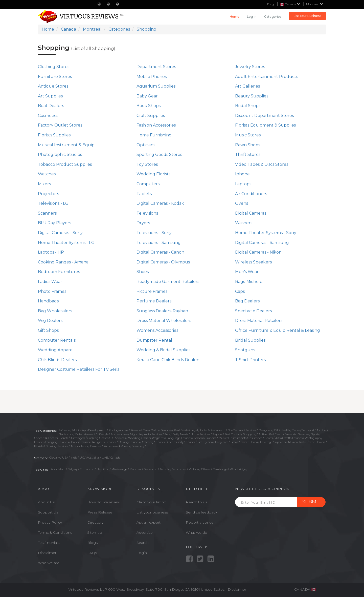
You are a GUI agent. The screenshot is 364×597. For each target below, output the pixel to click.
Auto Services (153, 434)
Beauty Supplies (252, 96)
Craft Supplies (151, 116)
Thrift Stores (248, 155)
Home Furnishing (154, 135)
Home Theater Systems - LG (66, 243)
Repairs (218, 434)
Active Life (266, 434)
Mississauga (119, 469)
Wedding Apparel (56, 350)
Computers (148, 184)
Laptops (243, 184)
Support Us (48, 512)
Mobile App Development (89, 430)
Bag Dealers (247, 301)
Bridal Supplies (250, 340)
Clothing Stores (54, 67)
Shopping (250, 434)
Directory (95, 522)
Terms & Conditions (55, 532)
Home (235, 17)
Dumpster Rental (154, 340)
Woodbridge (238, 469)
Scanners (47, 213)
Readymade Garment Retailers (168, 282)
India (74, 458)
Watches (47, 174)
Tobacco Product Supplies (65, 164)
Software (64, 430)
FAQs (92, 553)
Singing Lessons (58, 442)
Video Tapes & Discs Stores (262, 164)
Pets (167, 434)
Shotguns (245, 350)
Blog (271, 4)
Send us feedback (202, 512)
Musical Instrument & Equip (66, 145)
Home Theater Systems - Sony (266, 233)
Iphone (242, 174)
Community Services (181, 442)
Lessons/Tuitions (205, 438)
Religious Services (104, 442)
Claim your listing (151, 502)
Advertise (145, 532)
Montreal (315, 4)
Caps (240, 291)
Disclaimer (47, 553)
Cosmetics (48, 116)
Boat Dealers (51, 106)
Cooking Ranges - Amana (63, 262)
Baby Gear (147, 96)
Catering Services (154, 442)
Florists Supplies (54, 135)
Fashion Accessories (156, 125)
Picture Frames (152, 291)
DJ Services (118, 438)
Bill (276, 430)
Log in (252, 17)
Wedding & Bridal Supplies (163, 350)
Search (143, 543)
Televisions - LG (53, 203)
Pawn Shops (248, 145)
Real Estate (181, 430)
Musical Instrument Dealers (307, 442)
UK (82, 458)
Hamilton (103, 469)
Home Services (200, 434)
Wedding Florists (153, 174)
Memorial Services (297, 434)
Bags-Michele (249, 282)
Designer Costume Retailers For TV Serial (79, 369)
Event (279, 434)
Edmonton (87, 469)
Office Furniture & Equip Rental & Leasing (278, 330)
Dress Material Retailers (259, 321)
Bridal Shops (248, 106)
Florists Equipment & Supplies (265, 125)
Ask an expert (149, 522)
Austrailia (93, 458)
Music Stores (248, 135)
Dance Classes (81, 442)
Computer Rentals (57, 340)
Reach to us (196, 502)
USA (65, 458)
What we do (197, 532)
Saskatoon (151, 469)
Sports (269, 438)
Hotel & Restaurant (213, 430)
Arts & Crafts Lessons (289, 438)
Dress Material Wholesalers (164, 321)
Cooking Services (57, 446)
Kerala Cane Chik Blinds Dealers (168, 360)
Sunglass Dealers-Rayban (162, 311)
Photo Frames (52, 291)
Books (234, 442)
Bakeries (96, 446)
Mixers (44, 184)
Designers (265, 430)
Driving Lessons (129, 442)
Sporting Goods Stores (159, 155)
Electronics (66, 434)
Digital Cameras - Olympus (163, 262)
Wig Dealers (50, 321)
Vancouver (179, 469)
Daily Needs (180, 434)
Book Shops (149, 106)
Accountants (79, 446)
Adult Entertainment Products (267, 77)
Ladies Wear (50, 282)
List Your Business (307, 16)
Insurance (256, 438)
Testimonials (49, 543)
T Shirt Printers (250, 360)
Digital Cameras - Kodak (160, 203)
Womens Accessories (157, 330)
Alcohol (322, 430)
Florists (39, 446)
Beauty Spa (205, 442)
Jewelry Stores (250, 67)
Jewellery (138, 446)
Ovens (242, 203)
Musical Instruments (233, 438)
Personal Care (140, 430)
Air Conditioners (251, 194)
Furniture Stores (55, 77)
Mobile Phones (152, 77)
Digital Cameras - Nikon (258, 252)
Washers (244, 223)
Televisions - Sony (154, 233)
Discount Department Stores (264, 116)
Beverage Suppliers (273, 442)
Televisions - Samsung (159, 243)
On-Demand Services (242, 430)
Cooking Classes (98, 438)
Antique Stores (53, 86)
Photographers (119, 430)
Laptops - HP (51, 252)
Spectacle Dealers (253, 311)
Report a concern (201, 522)
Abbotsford (58, 469)
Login (142, 553)
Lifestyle (103, 434)
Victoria (194, 469)
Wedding (134, 438)
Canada (115, 458)
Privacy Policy (50, 522)
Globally (55, 458)
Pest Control (233, 434)
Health (285, 430)
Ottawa (206, 469)
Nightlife (136, 434)
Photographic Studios (60, 155)
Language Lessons (179, 438)
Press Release (100, 512)
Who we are (49, 563)
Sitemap (95, 532)
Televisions (147, 213)
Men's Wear (247, 272)
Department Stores (156, 67)
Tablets (144, 194)
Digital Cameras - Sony (60, 233)
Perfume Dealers (154, 301)
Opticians (146, 145)
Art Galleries (247, 86)
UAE (105, 458)
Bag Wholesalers (55, 311)
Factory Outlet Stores (60, 125)
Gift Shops (48, 330)
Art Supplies (50, 96)
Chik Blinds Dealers (57, 360)
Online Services (161, 430)
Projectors (48, 194)
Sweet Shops (249, 442)
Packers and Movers (117, 446)
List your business (152, 512)
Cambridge (220, 469)
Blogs (92, 543)
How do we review (104, 502)
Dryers (143, 223)
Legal (194, 430)
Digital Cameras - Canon (160, 252)
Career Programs (154, 438)
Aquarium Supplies (156, 86)
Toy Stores (147, 164)
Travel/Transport (303, 430)
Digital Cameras (251, 213)
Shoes (143, 272)
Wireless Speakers (253, 262)
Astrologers (78, 438)
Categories (273, 17)
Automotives (119, 434)
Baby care (222, 442)
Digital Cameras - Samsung (262, 243)
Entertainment (85, 434)
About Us (46, 502)
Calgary (73, 469)
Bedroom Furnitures (59, 272)
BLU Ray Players (54, 223)
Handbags (48, 301)
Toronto (165, 469)
